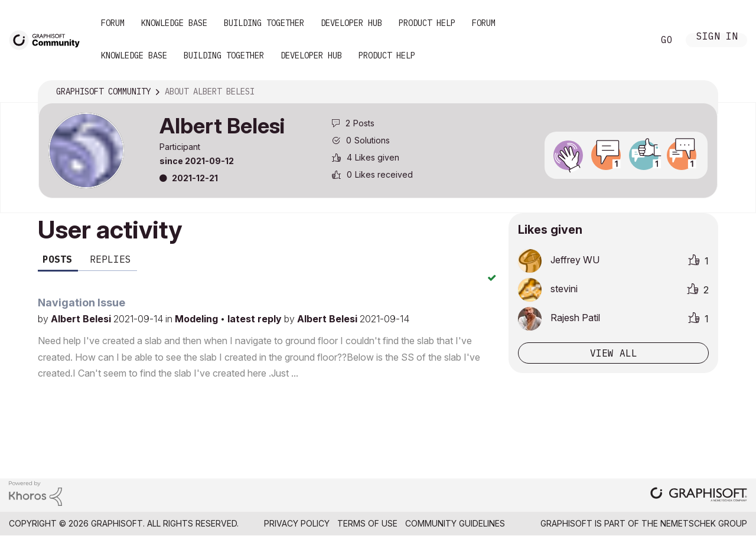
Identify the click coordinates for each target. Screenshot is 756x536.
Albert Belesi (82, 319)
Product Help (427, 23)
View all (614, 353)
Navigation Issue (82, 303)
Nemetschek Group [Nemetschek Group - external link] (704, 523)
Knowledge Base (174, 23)
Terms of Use (367, 523)
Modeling (198, 319)
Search (631, 40)
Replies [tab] (110, 259)
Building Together (264, 23)
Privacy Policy (297, 523)
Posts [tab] (57, 259)
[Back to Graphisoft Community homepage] (48, 39)
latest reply (256, 319)
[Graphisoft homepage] (699, 496)
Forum (113, 23)
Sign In (717, 37)
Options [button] (701, 92)
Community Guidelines (455, 523)
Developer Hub (351, 23)
